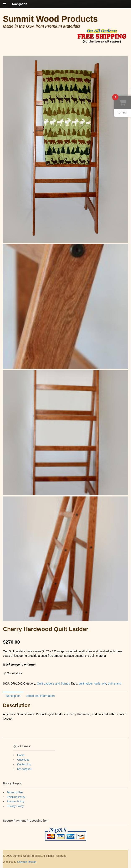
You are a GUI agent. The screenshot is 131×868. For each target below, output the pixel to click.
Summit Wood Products (50, 19)
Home (21, 755)
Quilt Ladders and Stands (53, 683)
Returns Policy (16, 801)
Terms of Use (15, 792)
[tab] (13, 696)
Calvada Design (27, 862)
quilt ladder (86, 683)
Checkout (23, 760)
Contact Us (24, 764)
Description (13, 696)
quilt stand (114, 683)
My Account (24, 769)
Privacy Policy (15, 806)
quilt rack (100, 683)
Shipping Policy (16, 797)
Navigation (20, 4)
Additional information (41, 696)
